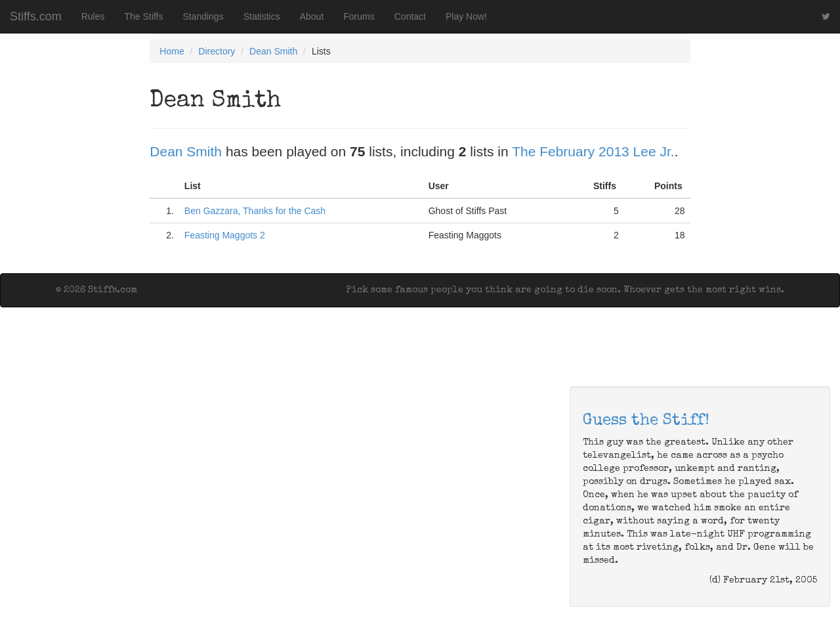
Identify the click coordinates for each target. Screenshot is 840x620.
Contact (410, 16)
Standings (203, 16)
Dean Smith (273, 51)
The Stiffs (144, 16)
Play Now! (466, 16)
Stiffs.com (36, 16)
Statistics (262, 16)
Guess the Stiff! (646, 421)
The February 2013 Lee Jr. (593, 151)
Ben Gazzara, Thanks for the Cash (255, 211)
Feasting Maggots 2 (225, 235)
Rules (93, 16)
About (312, 16)
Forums (359, 16)
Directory (217, 51)
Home (172, 51)
